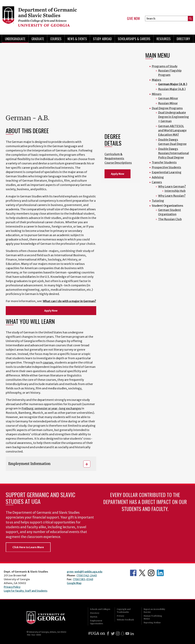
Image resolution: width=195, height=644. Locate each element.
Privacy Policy (12, 587)
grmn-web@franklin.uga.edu (85, 572)
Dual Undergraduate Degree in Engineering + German (174, 117)
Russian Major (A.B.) (172, 89)
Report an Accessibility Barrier (154, 611)
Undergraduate (15, 39)
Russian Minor (168, 103)
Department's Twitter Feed (142, 573)
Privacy (120, 616)
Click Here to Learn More (28, 547)
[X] (113, 633)
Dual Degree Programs (167, 108)
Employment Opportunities (97, 622)
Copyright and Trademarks (124, 611)
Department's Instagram (151, 573)
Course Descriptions (118, 163)
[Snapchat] (123, 633)
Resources (164, 39)
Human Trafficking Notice (153, 617)
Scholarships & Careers (134, 39)
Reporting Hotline (152, 623)
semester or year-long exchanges (58, 408)
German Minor (168, 98)
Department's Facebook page (133, 573)
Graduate (38, 39)
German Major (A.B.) (173, 84)
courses (48, 362)
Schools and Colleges (100, 609)
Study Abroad (102, 39)
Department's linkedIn (161, 573)
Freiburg (27, 408)
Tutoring (158, 201)
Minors (157, 94)
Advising (158, 177)
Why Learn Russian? (172, 196)
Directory (183, 39)
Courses (56, 39)
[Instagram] (118, 633)
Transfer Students (164, 162)
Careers (157, 182)
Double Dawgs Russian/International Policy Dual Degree (174, 153)
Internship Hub (175, 191)
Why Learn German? (172, 186)
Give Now (133, 18)
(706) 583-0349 (83, 579)
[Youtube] (127, 633)
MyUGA (94, 617)
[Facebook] (108, 633)
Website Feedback (125, 620)
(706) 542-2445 (87, 575)
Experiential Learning (167, 172)
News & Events (77, 39)
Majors (156, 80)
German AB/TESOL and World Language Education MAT (172, 130)
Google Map (74, 583)
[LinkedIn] (132, 633)
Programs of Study (165, 66)
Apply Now (51, 311)
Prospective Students (166, 167)
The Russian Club (170, 219)
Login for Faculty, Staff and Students (26, 591)
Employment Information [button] (29, 464)
